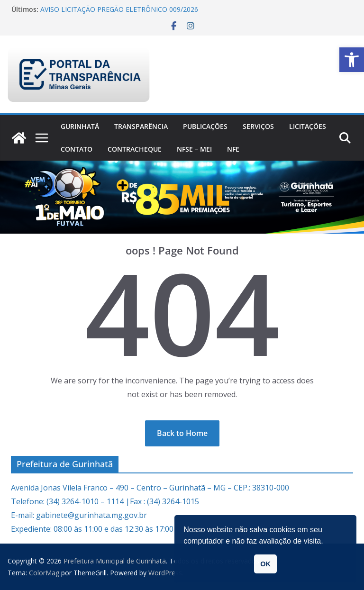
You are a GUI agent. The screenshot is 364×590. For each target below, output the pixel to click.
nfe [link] (233, 149)
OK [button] (265, 564)
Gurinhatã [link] (80, 126)
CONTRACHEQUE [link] (135, 149)
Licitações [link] (308, 126)
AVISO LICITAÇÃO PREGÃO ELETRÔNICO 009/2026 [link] (119, 9)
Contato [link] (77, 149)
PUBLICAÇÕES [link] (205, 126)
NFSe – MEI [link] (194, 149)
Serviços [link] (258, 126)
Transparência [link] (141, 126)
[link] (352, 60)
